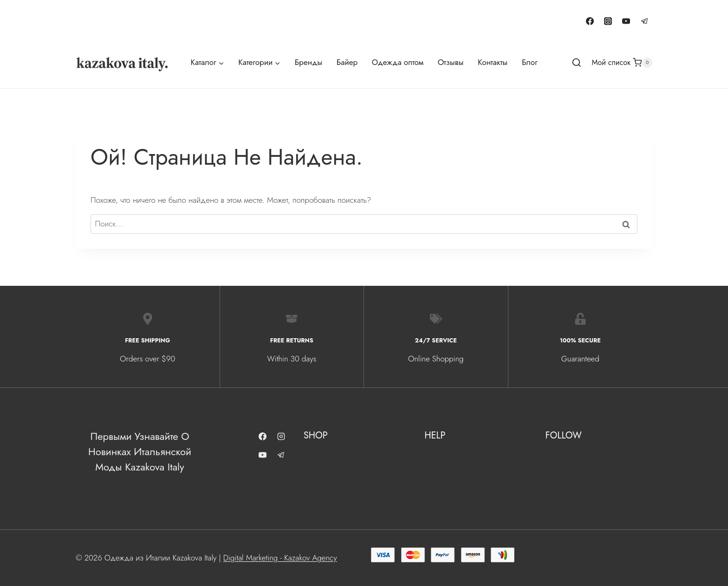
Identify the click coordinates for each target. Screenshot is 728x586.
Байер (347, 62)
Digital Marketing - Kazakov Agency (280, 558)
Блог (530, 62)
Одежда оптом (398, 62)
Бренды (309, 62)
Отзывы (451, 62)
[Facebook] (590, 21)
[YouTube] (626, 21)
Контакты (493, 62)
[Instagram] (608, 21)
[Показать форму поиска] (577, 63)
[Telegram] (644, 21)
